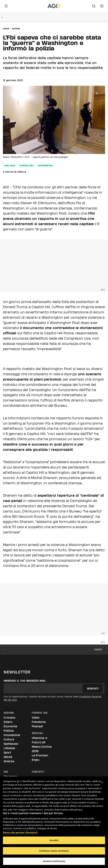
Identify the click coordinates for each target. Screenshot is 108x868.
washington (45, 165)
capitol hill (27, 165)
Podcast (37, 726)
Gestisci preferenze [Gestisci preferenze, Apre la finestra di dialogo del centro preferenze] (54, 861)
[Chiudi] (102, 782)
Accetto (54, 840)
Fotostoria (39, 722)
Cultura (9, 739)
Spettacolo (11, 744)
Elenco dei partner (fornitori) (20, 831)
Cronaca (9, 718)
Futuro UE (39, 742)
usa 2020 (10, 165)
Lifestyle (9, 748)
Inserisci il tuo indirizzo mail (25, 681)
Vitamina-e (39, 738)
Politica (9, 731)
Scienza (9, 761)
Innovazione (12, 735)
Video (36, 718)
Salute (8, 757)
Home (6, 29)
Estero (16, 29)
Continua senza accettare (54, 851)
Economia (10, 726)
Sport (7, 753)
